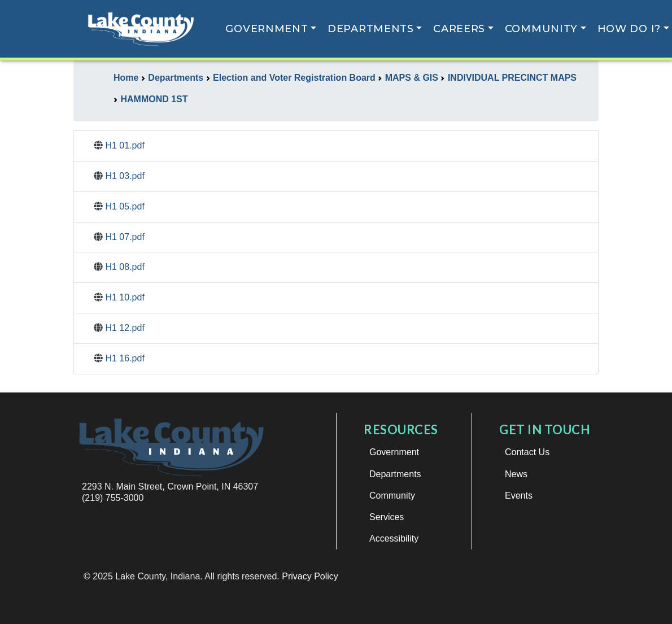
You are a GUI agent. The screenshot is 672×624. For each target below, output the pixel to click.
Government (267, 29)
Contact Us (527, 452)
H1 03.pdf (125, 176)
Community (541, 29)
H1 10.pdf (125, 297)
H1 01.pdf (125, 145)
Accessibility (394, 538)
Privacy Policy (310, 576)
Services (387, 517)
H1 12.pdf (125, 328)
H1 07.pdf (125, 237)
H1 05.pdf (125, 206)
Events (519, 496)
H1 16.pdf (125, 358)
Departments (371, 29)
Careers (459, 29)
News (516, 474)
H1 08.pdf (125, 267)
